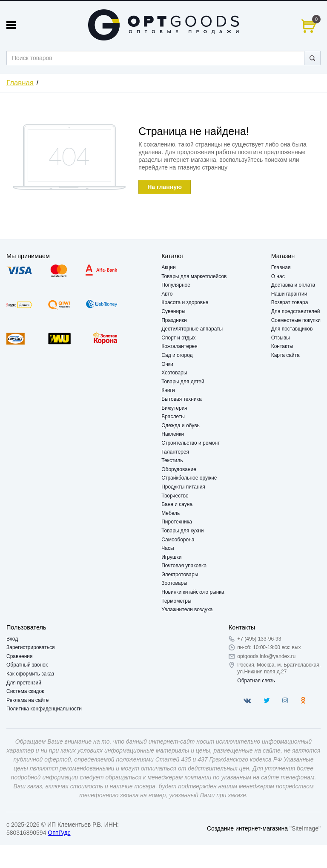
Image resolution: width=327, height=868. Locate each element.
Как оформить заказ (30, 674)
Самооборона (178, 540)
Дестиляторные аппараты (192, 329)
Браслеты (173, 417)
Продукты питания (183, 487)
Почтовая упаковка (184, 566)
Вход (12, 639)
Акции (169, 267)
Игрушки (171, 557)
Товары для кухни (182, 531)
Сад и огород (177, 355)
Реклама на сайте (28, 700)
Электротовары (180, 575)
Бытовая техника (182, 399)
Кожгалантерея (179, 346)
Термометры (176, 601)
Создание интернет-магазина (247, 828)
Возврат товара (290, 302)
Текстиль (172, 460)
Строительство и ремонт (191, 443)
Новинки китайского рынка (193, 592)
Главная (20, 83)
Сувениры (173, 311)
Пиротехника (177, 522)
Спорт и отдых (178, 338)
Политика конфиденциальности (44, 709)
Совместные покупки (296, 320)
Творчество (175, 496)
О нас (278, 276)
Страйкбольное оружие (189, 478)
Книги (168, 390)
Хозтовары (174, 373)
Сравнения (20, 656)
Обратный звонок (27, 665)
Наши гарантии (289, 294)
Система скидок (25, 691)
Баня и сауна (177, 504)
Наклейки (173, 434)
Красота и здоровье (185, 302)
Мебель (171, 513)
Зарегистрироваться (30, 647)
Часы (168, 548)
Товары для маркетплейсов (194, 276)
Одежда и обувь (181, 425)
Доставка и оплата (293, 285)
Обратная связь (256, 681)
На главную (165, 187)
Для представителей (296, 311)
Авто (167, 294)
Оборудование (179, 469)
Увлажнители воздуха (187, 609)
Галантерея (175, 452)
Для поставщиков (292, 329)
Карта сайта (285, 355)
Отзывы (281, 338)
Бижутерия (174, 408)
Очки (167, 364)
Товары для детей (183, 382)
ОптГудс (59, 833)
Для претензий (24, 683)
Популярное (176, 285)
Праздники (174, 320)
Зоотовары (174, 583)
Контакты (282, 346)
